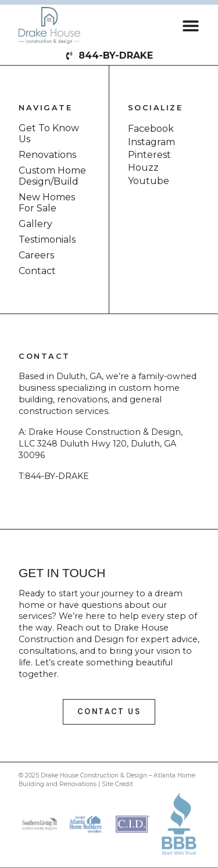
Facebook (151, 129)
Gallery (35, 224)
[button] (191, 25)
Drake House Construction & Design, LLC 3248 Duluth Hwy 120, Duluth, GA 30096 (101, 444)
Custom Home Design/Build (52, 176)
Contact (37, 271)
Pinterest (149, 155)
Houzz (143, 168)
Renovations (47, 155)
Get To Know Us (49, 134)
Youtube (149, 181)
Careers (36, 255)
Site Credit (117, 784)
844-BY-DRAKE (57, 476)
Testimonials (47, 239)
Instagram (151, 142)
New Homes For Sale (47, 203)
